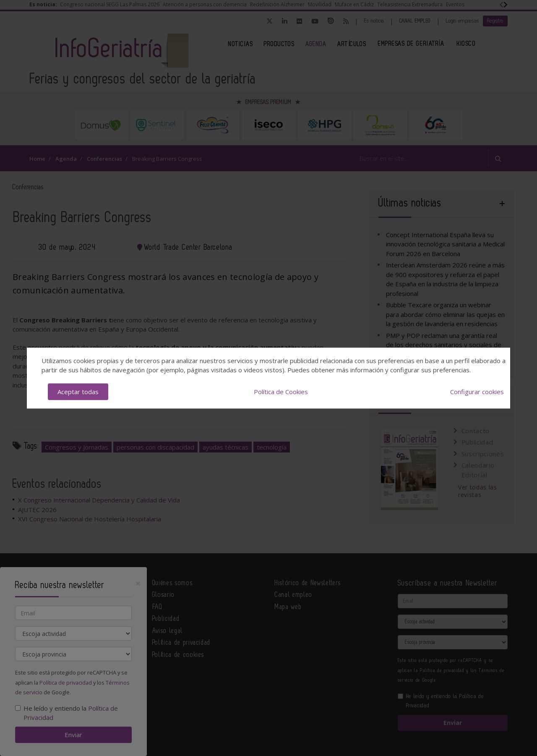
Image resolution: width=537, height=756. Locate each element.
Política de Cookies (281, 392)
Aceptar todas (78, 392)
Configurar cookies (477, 392)
